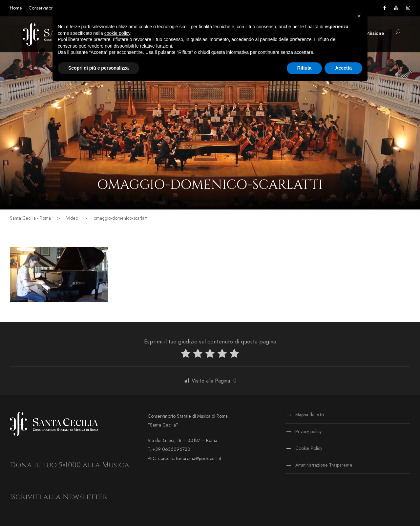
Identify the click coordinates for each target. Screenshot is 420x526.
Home (16, 8)
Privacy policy (308, 432)
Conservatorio (42, 8)
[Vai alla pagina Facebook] (385, 8)
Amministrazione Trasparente (324, 465)
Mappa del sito (310, 415)
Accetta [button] (343, 68)
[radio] (186, 355)
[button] (398, 32)
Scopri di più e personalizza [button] (98, 68)
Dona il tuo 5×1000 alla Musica (70, 465)
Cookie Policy (309, 448)
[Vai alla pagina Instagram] (408, 8)
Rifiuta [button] (304, 68)
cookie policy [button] (117, 33)
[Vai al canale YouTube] (396, 8)
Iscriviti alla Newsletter (59, 497)
